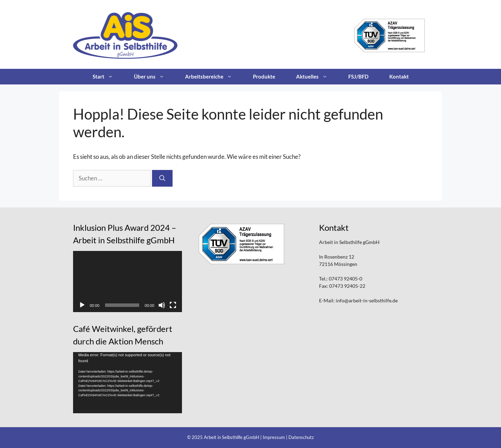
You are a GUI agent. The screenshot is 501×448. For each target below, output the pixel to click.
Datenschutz (301, 437)
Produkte (264, 76)
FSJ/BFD (358, 76)
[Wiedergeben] (82, 305)
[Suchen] (162, 178)
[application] (128, 282)
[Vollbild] (173, 305)
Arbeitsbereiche (214, 77)
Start (108, 77)
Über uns (154, 77)
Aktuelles (317, 77)
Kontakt (399, 76)
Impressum (274, 437)
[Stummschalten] (162, 305)
